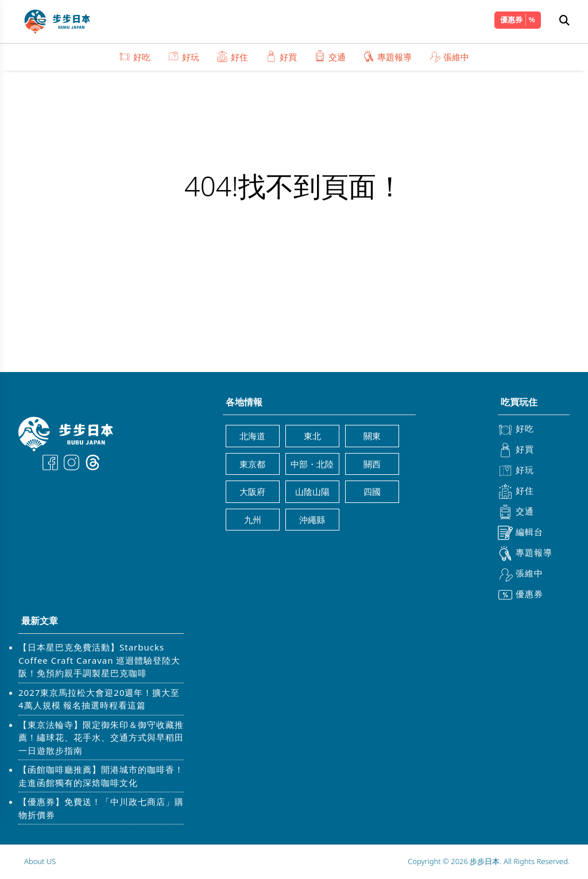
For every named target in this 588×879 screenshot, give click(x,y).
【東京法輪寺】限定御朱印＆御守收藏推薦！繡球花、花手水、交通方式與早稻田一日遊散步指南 (101, 737)
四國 (372, 491)
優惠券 (511, 20)
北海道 (252, 436)
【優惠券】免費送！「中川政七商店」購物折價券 (101, 808)
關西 (372, 464)
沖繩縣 (312, 520)
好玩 (183, 57)
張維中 (449, 57)
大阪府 (252, 491)
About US (40, 861)
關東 (372, 436)
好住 (232, 57)
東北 (312, 436)
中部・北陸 (312, 464)
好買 (281, 57)
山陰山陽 (312, 491)
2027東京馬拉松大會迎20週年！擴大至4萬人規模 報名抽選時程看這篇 (99, 699)
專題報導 (387, 57)
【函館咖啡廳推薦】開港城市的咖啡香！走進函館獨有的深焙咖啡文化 (101, 776)
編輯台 (521, 533)
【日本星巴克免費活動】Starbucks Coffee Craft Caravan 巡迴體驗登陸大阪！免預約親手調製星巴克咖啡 (99, 660)
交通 (330, 57)
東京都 (252, 464)
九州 (253, 520)
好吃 (135, 57)
